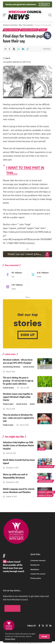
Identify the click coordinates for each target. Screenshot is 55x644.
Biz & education (11, 30)
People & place (8, 404)
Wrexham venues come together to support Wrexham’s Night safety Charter (18, 397)
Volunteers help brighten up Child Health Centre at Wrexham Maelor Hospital (18, 445)
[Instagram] (15, 287)
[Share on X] (14, 49)
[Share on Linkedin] (23, 49)
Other (43, 30)
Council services (29, 30)
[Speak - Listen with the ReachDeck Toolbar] (47, 35)
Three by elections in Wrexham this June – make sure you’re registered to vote (18, 418)
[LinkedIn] (50, 626)
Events (32, 404)
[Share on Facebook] (9, 49)
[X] (40, 275)
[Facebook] (15, 275)
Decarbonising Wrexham (12, 367)
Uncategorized (46, 481)
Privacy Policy (10, 639)
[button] (44, 636)
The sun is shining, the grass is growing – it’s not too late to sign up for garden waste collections (18, 381)
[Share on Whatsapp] (18, 49)
